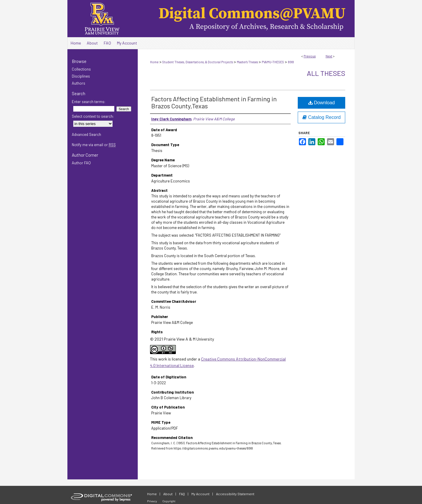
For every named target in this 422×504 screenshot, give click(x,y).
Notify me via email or (94, 145)
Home (154, 62)
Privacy (152, 501)
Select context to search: (93, 116)
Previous (310, 56)
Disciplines (81, 76)
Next (329, 56)
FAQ (182, 494)
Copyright (169, 501)
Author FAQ (81, 163)
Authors (79, 83)
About (168, 494)
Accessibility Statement (235, 494)
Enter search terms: (89, 102)
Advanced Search (86, 134)
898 (291, 62)
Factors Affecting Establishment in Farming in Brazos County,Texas (214, 102)
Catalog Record (322, 117)
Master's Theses (247, 62)
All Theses (326, 73)
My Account (200, 494)
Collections (81, 69)
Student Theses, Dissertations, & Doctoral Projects (198, 62)
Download (322, 103)
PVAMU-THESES (273, 62)
